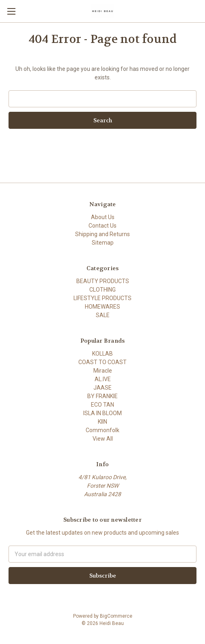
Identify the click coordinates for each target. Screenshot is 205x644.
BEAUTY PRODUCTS (103, 281)
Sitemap (103, 243)
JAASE (102, 388)
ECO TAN (102, 405)
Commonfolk (102, 430)
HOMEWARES (102, 307)
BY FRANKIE (102, 396)
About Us (103, 217)
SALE (103, 315)
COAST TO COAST (102, 362)
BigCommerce (116, 616)
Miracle (103, 371)
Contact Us (102, 226)
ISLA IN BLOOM (102, 413)
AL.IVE (103, 379)
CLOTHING (102, 290)
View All (103, 439)
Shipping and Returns (102, 234)
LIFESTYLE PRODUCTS (102, 298)
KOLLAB (102, 354)
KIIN (102, 422)
